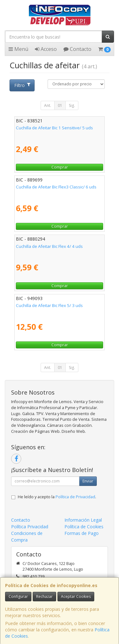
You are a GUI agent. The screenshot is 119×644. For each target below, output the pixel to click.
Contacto (77, 49)
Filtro (22, 85)
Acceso (46, 49)
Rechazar (44, 596)
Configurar (18, 596)
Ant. (48, 105)
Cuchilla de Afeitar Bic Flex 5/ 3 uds (49, 305)
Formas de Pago (82, 533)
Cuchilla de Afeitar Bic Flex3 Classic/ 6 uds (56, 187)
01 (60, 105)
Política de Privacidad (75, 497)
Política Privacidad (30, 527)
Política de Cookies (84, 527)
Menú (18, 49)
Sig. (72, 105)
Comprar (60, 167)
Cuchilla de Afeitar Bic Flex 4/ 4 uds (49, 246)
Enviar (88, 481)
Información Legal (83, 520)
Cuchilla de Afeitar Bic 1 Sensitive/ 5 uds (54, 128)
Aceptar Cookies (76, 596)
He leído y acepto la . (57, 497)
